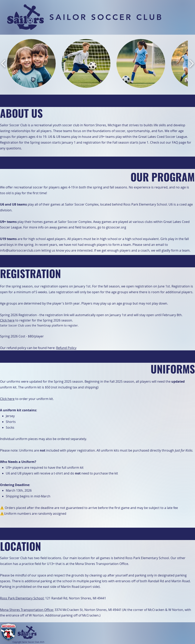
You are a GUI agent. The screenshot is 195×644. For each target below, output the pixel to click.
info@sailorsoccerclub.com (20, 250)
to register (23, 320)
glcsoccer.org (116, 227)
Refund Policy (66, 348)
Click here (7, 320)
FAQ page (179, 142)
